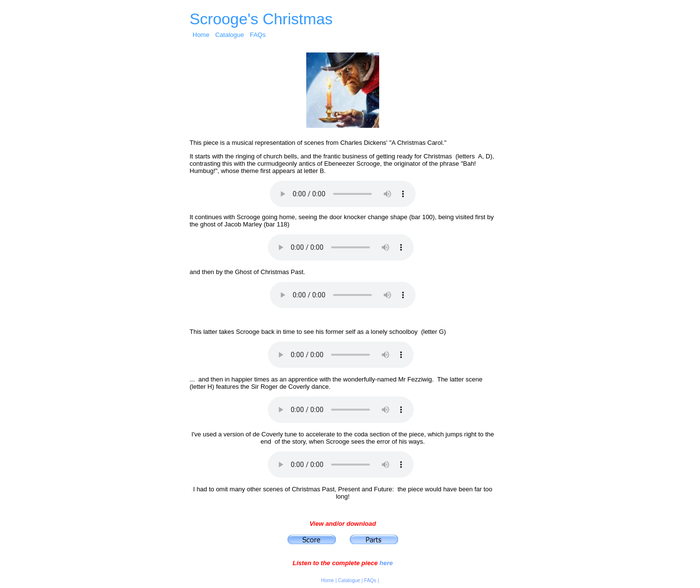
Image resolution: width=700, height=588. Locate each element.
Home (201, 35)
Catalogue (230, 35)
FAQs (258, 35)
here (386, 563)
